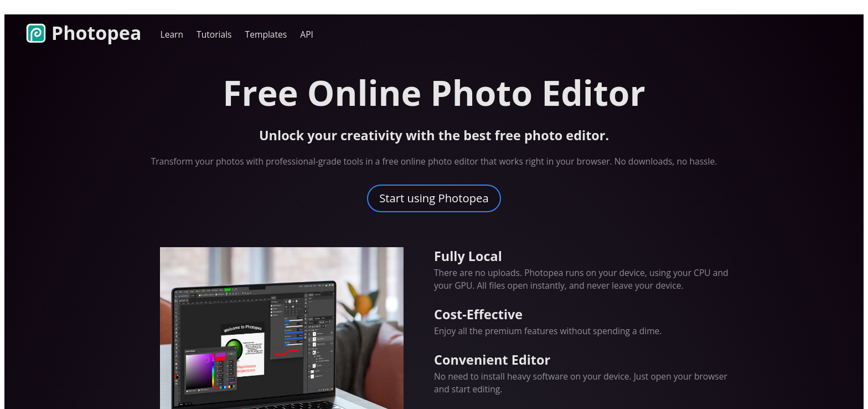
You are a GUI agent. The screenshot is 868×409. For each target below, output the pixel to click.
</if (434, 209)
